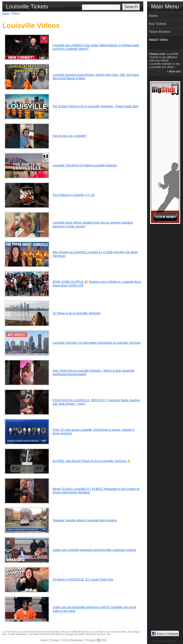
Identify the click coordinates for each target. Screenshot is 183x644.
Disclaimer (77, 640)
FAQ (65, 640)
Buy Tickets (158, 24)
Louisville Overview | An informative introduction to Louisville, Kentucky (97, 343)
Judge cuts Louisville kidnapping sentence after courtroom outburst (94, 550)
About (44, 640)
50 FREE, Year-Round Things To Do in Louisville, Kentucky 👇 (92, 461)
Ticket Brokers (160, 32)
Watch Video (158, 40)
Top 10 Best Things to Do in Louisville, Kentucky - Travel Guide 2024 (95, 106)
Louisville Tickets (169, 641)
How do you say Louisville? (70, 136)
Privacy (90, 640)
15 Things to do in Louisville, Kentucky (77, 313)
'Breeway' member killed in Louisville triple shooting (85, 520)
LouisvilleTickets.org (12, 632)
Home (6, 13)
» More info (174, 72)
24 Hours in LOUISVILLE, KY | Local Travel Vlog (83, 579)
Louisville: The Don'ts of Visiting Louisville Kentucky (85, 165)
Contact (55, 640)
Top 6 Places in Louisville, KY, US (74, 195)
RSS (103, 640)
